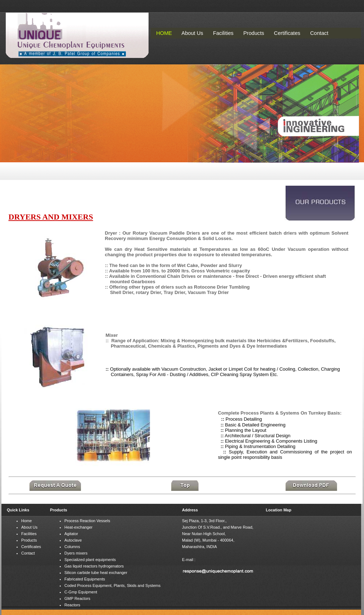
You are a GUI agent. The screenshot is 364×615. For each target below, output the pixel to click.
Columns (72, 547)
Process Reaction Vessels (87, 521)
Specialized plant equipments (90, 560)
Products (29, 540)
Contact (28, 553)
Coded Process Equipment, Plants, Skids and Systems (112, 585)
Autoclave (73, 540)
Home (26, 521)
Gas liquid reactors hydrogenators (94, 566)
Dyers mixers (76, 553)
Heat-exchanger (78, 527)
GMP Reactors (77, 598)
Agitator (71, 534)
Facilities (29, 534)
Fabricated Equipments (85, 579)
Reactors (72, 605)
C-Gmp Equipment (81, 592)
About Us (29, 527)
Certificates (31, 547)
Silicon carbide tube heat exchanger (96, 573)
